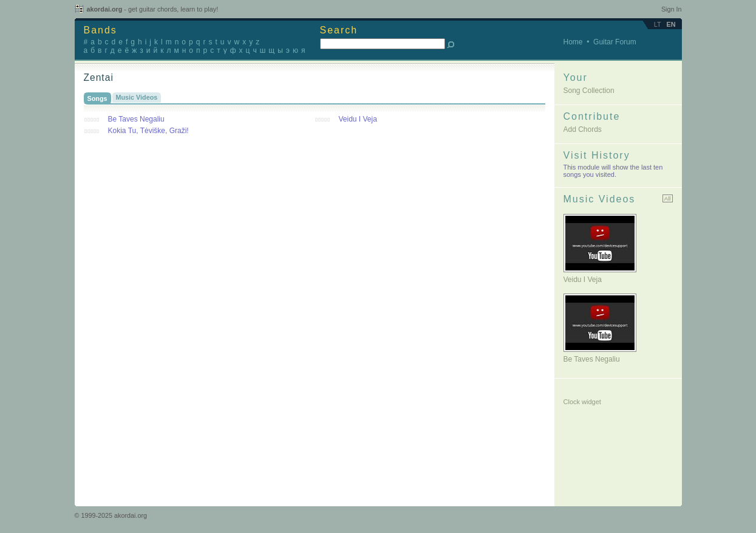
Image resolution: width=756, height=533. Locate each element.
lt (658, 24)
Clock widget (582, 402)
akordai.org (153, 9)
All (668, 198)
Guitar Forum (615, 42)
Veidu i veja (583, 280)
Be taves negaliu (592, 359)
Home (573, 42)
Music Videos (137, 97)
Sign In (672, 9)
